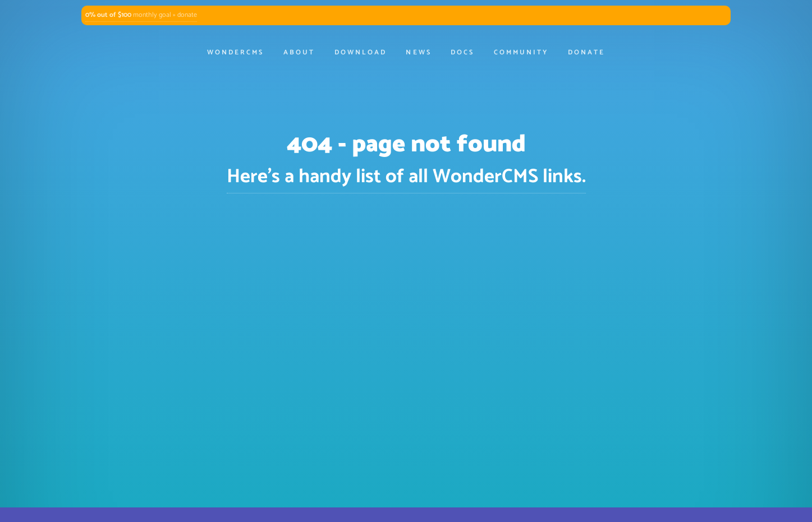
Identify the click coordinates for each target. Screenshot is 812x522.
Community (521, 53)
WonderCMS (235, 53)
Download (361, 53)
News (418, 53)
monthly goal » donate (141, 15)
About (299, 53)
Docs (462, 53)
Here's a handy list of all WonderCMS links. (406, 177)
